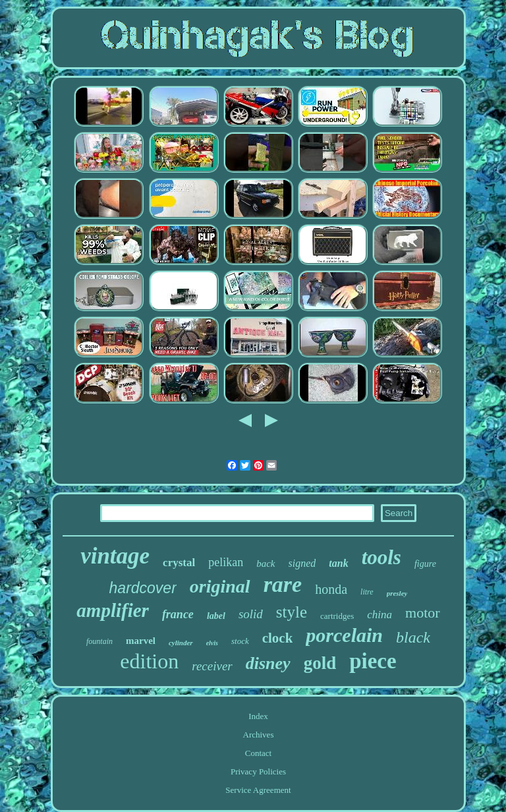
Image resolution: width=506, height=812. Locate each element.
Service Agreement (258, 790)
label (216, 616)
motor (423, 613)
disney (268, 663)
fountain (99, 641)
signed (302, 563)
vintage (115, 556)
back (266, 564)
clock (278, 638)
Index (258, 716)
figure (425, 564)
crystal (179, 563)
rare (283, 584)
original (220, 586)
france (178, 614)
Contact (258, 753)
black (413, 637)
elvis (212, 643)
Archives (259, 735)
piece (373, 661)
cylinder (181, 643)
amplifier (113, 610)
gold (320, 663)
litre (367, 592)
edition (149, 661)
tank (338, 563)
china (379, 615)
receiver (212, 666)
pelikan (226, 562)
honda (331, 589)
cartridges (337, 616)
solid (251, 614)
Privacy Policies (258, 771)
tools (381, 557)
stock (240, 641)
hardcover (143, 588)
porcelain (344, 635)
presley (397, 593)
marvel (141, 641)
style (292, 612)
